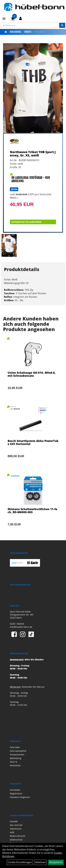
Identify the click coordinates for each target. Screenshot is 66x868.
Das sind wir (16, 825)
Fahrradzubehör (18, 751)
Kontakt (14, 821)
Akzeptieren (56, 862)
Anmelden (15, 790)
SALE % (14, 762)
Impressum (16, 829)
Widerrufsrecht (18, 836)
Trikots (28, 32)
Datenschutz (16, 840)
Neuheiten (15, 765)
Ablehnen (40, 862)
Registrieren (16, 793)
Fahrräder (15, 747)
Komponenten (17, 755)
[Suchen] (62, 25)
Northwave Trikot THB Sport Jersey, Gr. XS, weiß (33, 154)
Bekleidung (15, 32)
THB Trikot (40, 32)
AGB (12, 832)
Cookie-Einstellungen (20, 862)
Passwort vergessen (20, 797)
